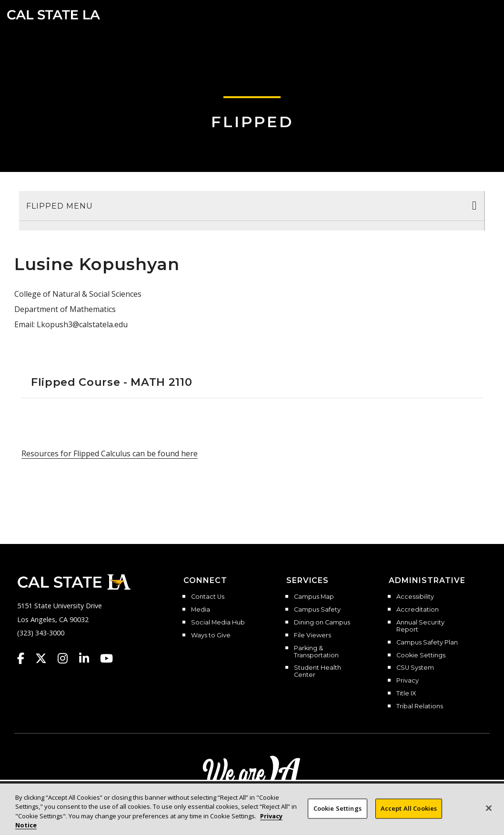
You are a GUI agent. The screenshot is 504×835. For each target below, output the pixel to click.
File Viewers (312, 635)
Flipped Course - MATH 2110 (111, 382)
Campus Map (314, 597)
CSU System (415, 668)
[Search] (467, 14)
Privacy (408, 681)
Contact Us (208, 597)
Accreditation (418, 610)
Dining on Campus (322, 623)
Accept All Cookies (409, 808)
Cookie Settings (421, 655)
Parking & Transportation (316, 652)
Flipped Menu (60, 206)
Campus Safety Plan (427, 643)
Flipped (252, 122)
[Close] (489, 808)
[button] (483, 14)
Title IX (406, 694)
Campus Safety (317, 610)
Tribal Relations (420, 706)
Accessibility (415, 597)
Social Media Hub (218, 623)
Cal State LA (54, 15)
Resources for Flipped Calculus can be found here (110, 453)
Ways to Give (211, 635)
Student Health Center (318, 671)
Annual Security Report (420, 626)
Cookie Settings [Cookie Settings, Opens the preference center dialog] (338, 808)
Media (201, 610)
